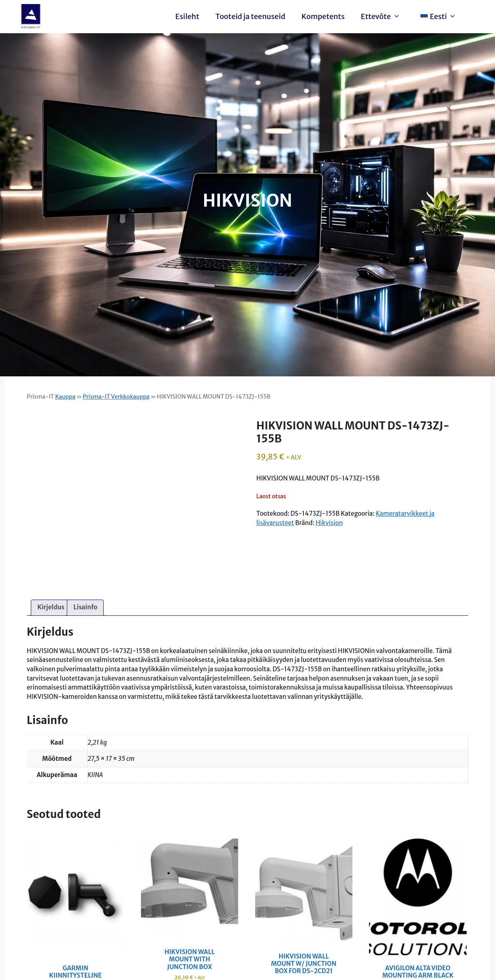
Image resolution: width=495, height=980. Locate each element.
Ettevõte (383, 17)
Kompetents (323, 16)
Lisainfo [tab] (85, 607)
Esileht (187, 16)
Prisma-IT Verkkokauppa (116, 397)
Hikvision (329, 523)
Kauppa (65, 397)
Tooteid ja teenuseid (250, 16)
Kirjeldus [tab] (51, 607)
